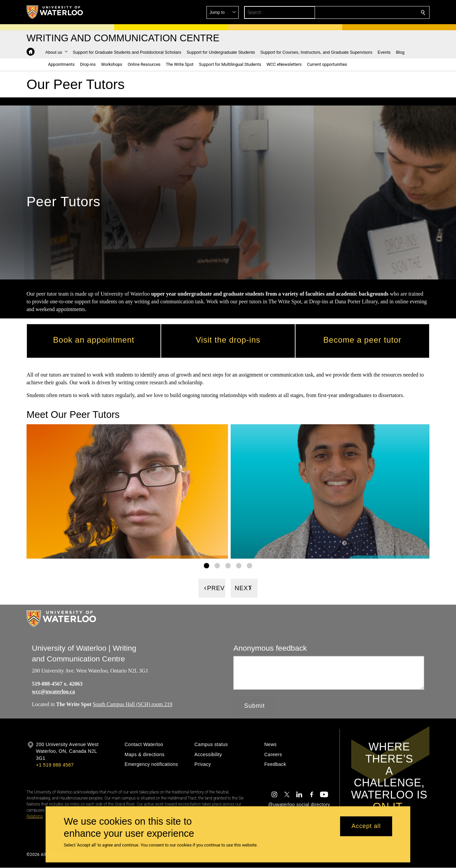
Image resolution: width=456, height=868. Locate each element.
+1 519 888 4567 (55, 765)
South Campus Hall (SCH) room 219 (132, 705)
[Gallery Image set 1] (207, 566)
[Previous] (212, 589)
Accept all (366, 826)
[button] (374, 12)
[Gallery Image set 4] (239, 566)
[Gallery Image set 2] (217, 566)
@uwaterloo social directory (299, 805)
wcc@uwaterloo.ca (53, 691)
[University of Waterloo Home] (55, 12)
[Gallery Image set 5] (249, 566)
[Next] (244, 589)
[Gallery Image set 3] (228, 566)
